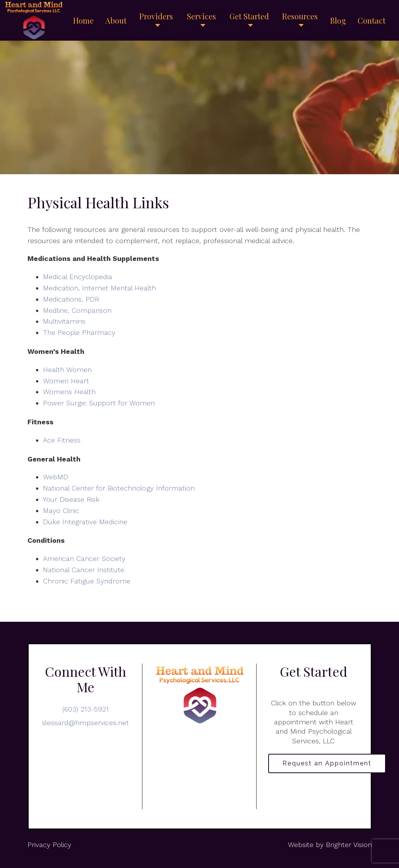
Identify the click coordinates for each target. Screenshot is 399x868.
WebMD (56, 477)
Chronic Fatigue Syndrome (87, 581)
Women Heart (66, 381)
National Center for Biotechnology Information (119, 488)
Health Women (67, 370)
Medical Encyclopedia (78, 277)
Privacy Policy (49, 845)
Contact (372, 21)
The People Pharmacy (79, 332)
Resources (300, 17)
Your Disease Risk (71, 499)
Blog (338, 21)
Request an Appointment (327, 763)
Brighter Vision (349, 845)
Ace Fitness (62, 440)
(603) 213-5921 (86, 709)
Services (201, 17)
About (116, 21)
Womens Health (69, 392)
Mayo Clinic (61, 510)
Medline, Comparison (77, 310)
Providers (156, 17)
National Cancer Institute (84, 570)
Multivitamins (64, 321)
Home (83, 21)
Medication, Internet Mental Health (99, 288)
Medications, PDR (71, 299)
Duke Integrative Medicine (85, 522)
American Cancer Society (84, 558)
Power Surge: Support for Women (99, 403)
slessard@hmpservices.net (85, 723)
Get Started (249, 17)
